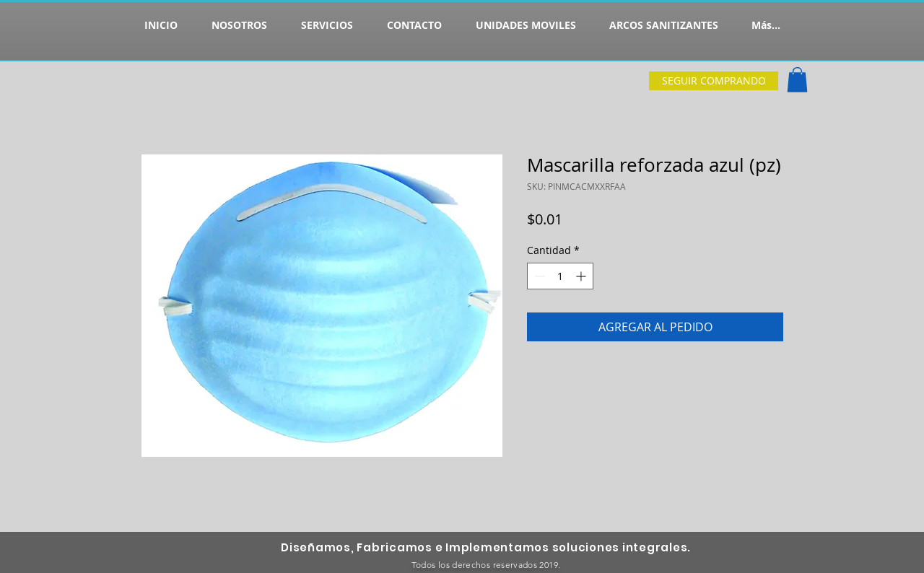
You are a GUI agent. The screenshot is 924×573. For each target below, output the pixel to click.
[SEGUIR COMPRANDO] (714, 81)
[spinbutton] (560, 276)
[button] (797, 80)
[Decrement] (538, 276)
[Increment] (582, 276)
